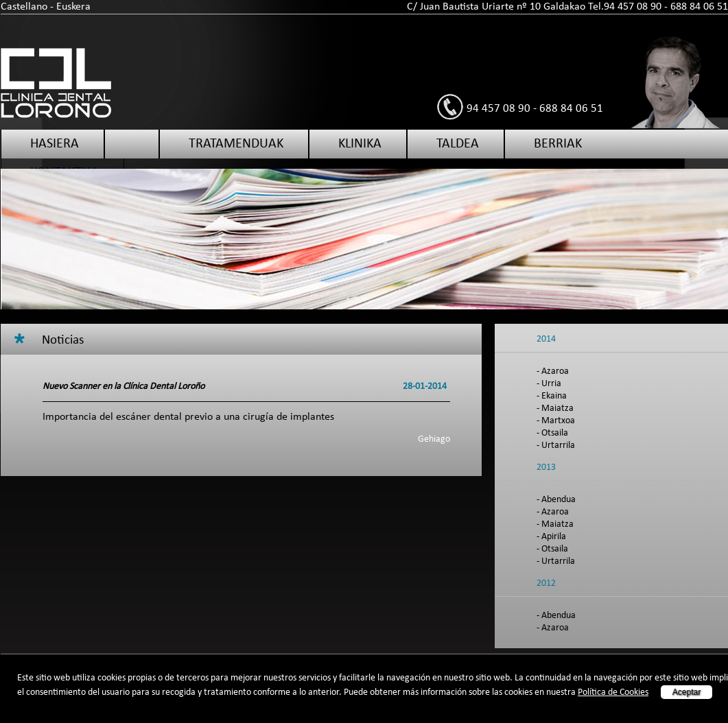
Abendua (559, 500)
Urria (551, 384)
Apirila (554, 537)
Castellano (24, 7)
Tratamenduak (236, 144)
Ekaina (554, 396)
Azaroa (555, 371)
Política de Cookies (613, 692)
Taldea (458, 144)
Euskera (73, 7)
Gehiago (434, 439)
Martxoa (558, 421)
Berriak (558, 144)
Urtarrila (558, 446)
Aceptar (686, 692)
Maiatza (557, 408)
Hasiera (55, 144)
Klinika (360, 144)
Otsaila (555, 433)
